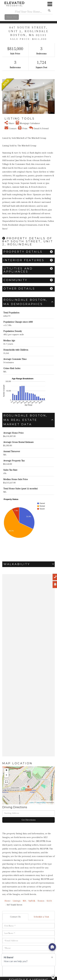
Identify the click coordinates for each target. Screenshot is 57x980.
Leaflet (31, 802)
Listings (17, 901)
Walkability (17, 564)
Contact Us (15, 917)
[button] (4, 97)
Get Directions (29, 820)
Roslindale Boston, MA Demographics (25, 302)
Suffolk (32, 901)
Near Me (12, 17)
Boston (41, 901)
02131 (49, 901)
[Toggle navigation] (50, 4)
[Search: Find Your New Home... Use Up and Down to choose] (28, 12)
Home (8, 901)
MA (24, 901)
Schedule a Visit (41, 917)
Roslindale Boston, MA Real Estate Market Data (25, 420)
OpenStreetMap (41, 802)
